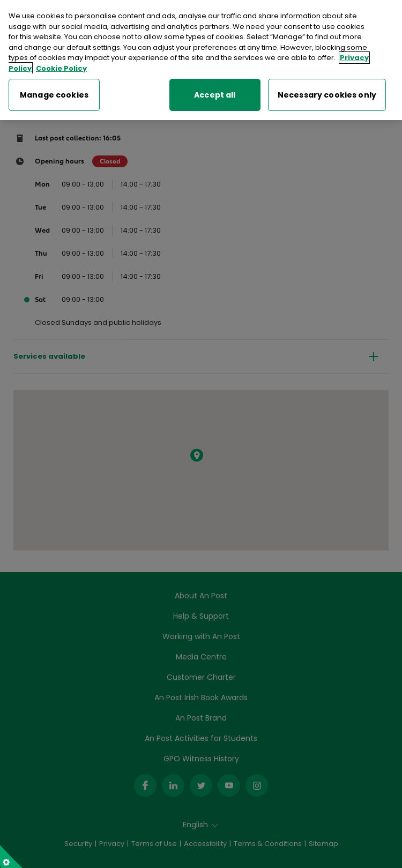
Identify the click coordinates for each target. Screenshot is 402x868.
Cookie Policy (61, 68)
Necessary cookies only (327, 95)
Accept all (215, 95)
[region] (201, 60)
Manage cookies (54, 95)
